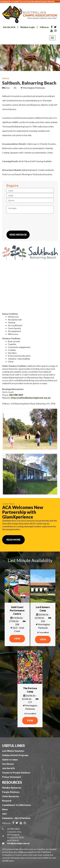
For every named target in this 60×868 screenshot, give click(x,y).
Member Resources (12, 788)
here (57, 1)
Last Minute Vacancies (13, 751)
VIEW (17, 639)
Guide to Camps (10, 760)
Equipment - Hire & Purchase (16, 818)
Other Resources (11, 796)
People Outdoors (11, 792)
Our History (8, 764)
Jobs (4, 814)
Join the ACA (9, 27)
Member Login (28, 27)
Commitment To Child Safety (17, 805)
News (5, 809)
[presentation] (28, 222)
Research (7, 801)
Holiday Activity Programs (15, 755)
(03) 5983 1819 (16, 395)
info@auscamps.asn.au (18, 843)
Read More (13, 540)
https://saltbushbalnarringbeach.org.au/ (31, 398)
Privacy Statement (12, 777)
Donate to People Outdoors (16, 773)
